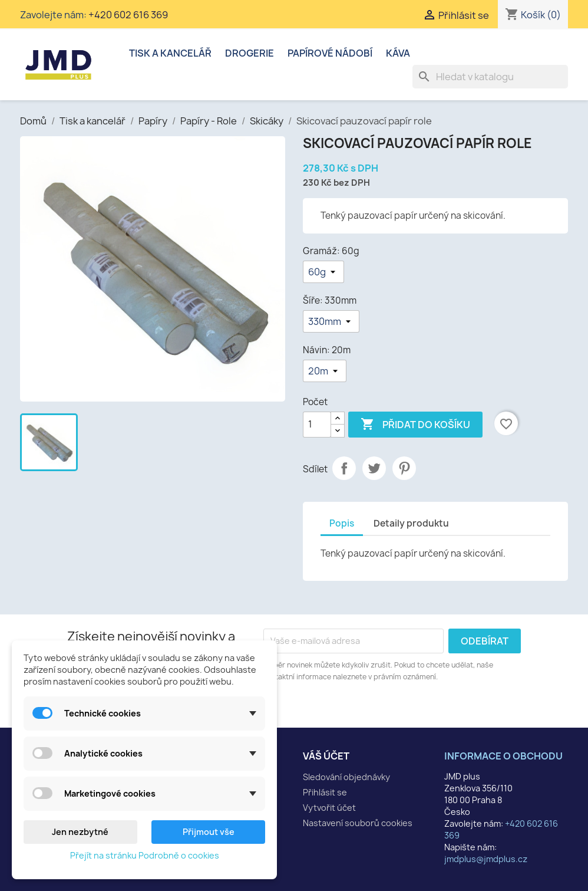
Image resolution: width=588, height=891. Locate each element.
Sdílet (344, 468)
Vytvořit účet (329, 808)
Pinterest (404, 468)
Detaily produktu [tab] (411, 523)
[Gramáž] (323, 272)
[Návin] (325, 371)
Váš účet (326, 756)
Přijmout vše (209, 832)
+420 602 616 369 (128, 15)
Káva (398, 53)
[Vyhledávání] (490, 77)
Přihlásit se (325, 792)
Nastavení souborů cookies (358, 823)
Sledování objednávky (346, 777)
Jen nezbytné (80, 832)
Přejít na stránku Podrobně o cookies (145, 855)
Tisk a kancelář (170, 53)
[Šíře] (331, 321)
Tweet (374, 468)
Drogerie (250, 53)
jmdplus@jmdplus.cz (486, 859)
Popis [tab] (342, 523)
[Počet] (317, 425)
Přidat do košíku (415, 425)
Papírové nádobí (330, 53)
